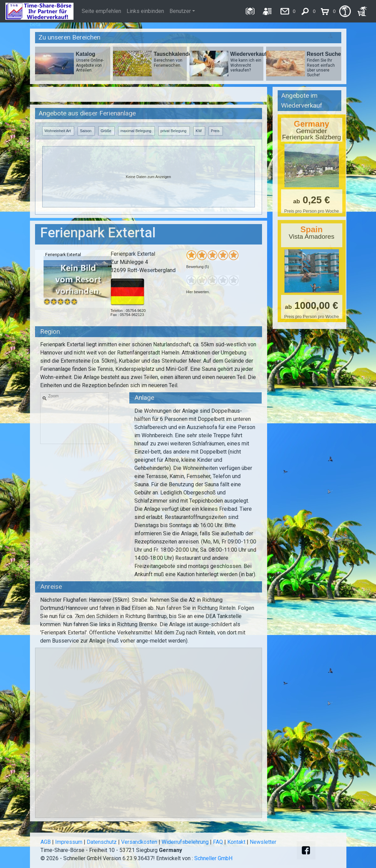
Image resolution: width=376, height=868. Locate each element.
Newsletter (263, 842)
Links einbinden (145, 11)
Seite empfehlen (101, 11)
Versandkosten (139, 842)
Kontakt (236, 842)
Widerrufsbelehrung (185, 842)
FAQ (218, 842)
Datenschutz (102, 842)
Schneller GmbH (213, 858)
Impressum (69, 842)
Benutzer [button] (180, 11)
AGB (46, 842)
